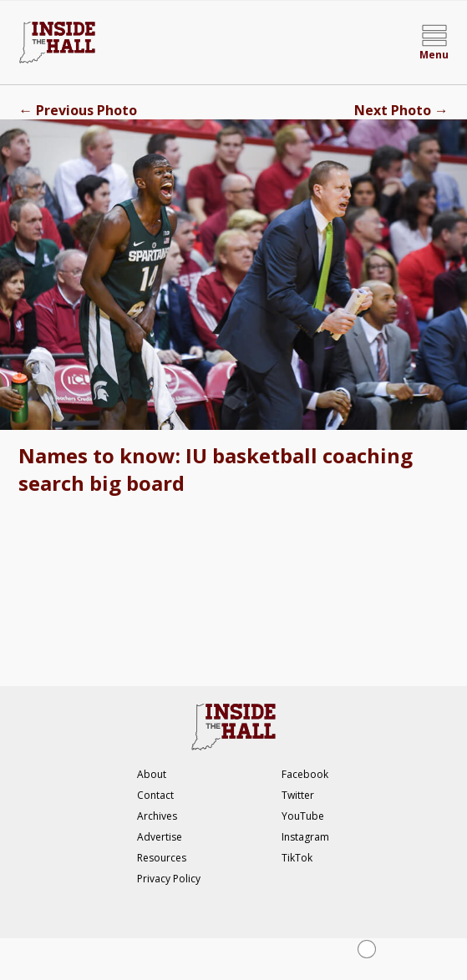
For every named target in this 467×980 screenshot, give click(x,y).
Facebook (305, 774)
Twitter (298, 795)
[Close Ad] (367, 949)
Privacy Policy (169, 879)
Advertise (160, 837)
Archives (157, 816)
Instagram (305, 837)
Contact (155, 795)
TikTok (297, 858)
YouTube (303, 816)
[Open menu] (434, 43)
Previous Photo (78, 110)
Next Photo (401, 110)
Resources (162, 858)
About (152, 774)
